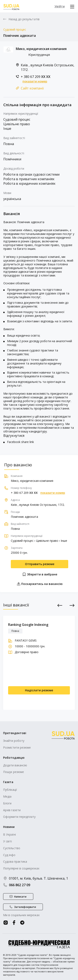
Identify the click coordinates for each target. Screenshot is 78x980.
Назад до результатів (24, 19)
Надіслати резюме (39, 690)
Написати (20, 897)
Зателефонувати (25, 907)
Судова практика (15, 862)
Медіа (7, 796)
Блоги (7, 803)
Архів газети (12, 810)
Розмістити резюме (17, 747)
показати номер (35, 81)
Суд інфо (9, 855)
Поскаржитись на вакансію (40, 584)
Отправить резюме (40, 564)
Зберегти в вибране (40, 574)
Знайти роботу (14, 741)
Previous (60, 605)
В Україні (9, 834)
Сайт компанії (32, 88)
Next (72, 605)
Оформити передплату (19, 817)
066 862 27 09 (17, 885)
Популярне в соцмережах (21, 868)
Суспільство (12, 848)
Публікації (10, 790)
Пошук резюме (14, 772)
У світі (7, 841)
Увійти (60, 6)
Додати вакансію (15, 765)
